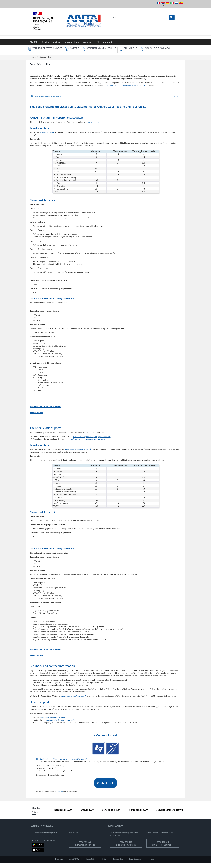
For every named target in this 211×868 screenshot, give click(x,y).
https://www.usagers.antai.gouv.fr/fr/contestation (87, 439)
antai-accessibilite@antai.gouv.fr (74, 696)
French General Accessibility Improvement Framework (127, 85)
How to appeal (36, 413)
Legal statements (135, 859)
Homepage (59, 859)
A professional (72, 42)
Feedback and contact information (45, 407)
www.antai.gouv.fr (95, 122)
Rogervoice (60, 791)
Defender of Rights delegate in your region (59, 720)
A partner (88, 42)
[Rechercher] (172, 18)
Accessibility (90, 859)
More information (106, 42)
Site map (151, 859)
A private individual (52, 42)
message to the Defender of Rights (53, 717)
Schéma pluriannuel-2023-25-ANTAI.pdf (48, 96)
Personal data (118, 859)
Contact (104, 859)
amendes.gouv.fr (50, 833)
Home (33, 57)
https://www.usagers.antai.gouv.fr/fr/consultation (92, 437)
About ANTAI (74, 859)
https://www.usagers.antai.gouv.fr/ (78, 449)
